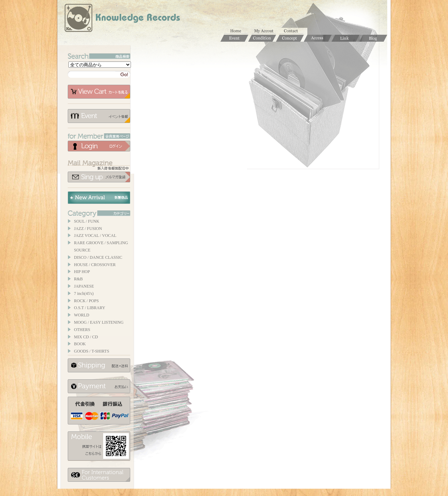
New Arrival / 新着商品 (99, 198)
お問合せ (293, 31)
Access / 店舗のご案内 (318, 38)
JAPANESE (84, 286)
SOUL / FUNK (87, 221)
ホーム (238, 31)
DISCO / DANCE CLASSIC (98, 257)
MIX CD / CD (86, 337)
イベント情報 (99, 116)
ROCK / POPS (86, 301)
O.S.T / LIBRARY (90, 308)
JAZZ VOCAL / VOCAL (95, 235)
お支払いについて (99, 386)
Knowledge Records (122, 19)
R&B (78, 279)
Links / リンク (346, 38)
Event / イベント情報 (234, 38)
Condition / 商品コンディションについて (262, 38)
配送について (99, 365)
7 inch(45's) (84, 294)
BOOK (80, 344)
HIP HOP (82, 272)
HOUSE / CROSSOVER (95, 265)
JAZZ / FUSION (88, 229)
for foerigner (99, 475)
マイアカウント (266, 31)
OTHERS (82, 330)
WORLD (82, 315)
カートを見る (99, 92)
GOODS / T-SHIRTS (92, 351)
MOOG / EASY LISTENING (99, 322)
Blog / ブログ (373, 38)
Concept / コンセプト (290, 38)
